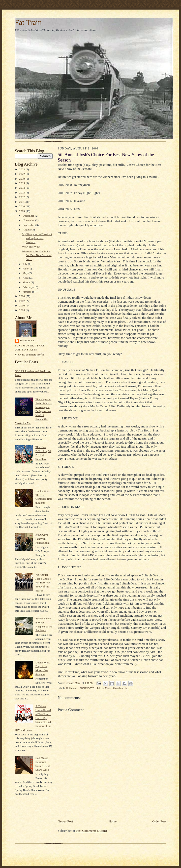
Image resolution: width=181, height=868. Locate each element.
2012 (22, 197)
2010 (22, 206)
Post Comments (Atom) (92, 831)
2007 (22, 301)
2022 (22, 174)
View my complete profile (30, 354)
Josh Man (27, 341)
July (25, 264)
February (28, 287)
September (29, 225)
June (26, 268)
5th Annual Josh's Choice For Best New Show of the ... (37, 255)
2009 (22, 211)
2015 (22, 183)
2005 (22, 310)
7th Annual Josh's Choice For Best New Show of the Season (43, 583)
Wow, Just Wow (31, 247)
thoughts (118, 688)
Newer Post (65, 821)
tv (126, 688)
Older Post (159, 821)
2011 (22, 202)
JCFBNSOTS (87, 688)
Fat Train (28, 22)
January (27, 292)
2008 (22, 296)
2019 (22, 179)
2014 (22, 188)
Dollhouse (72, 688)
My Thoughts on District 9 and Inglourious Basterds (37, 238)
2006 (22, 305)
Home (113, 821)
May (26, 273)
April (26, 278)
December (29, 216)
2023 (22, 169)
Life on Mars (104, 688)
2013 (22, 192)
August (27, 229)
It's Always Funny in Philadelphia (42, 539)
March (27, 282)
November (29, 220)
